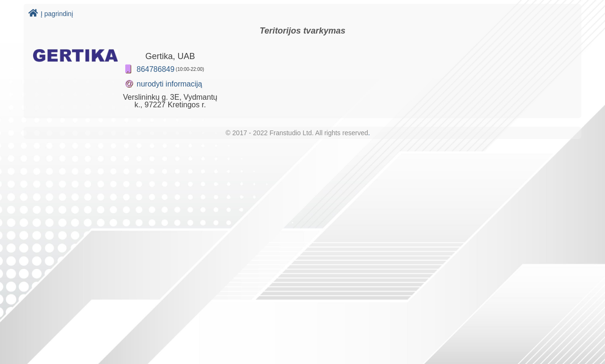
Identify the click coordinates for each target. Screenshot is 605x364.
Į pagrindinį (51, 14)
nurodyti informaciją (169, 84)
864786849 (156, 69)
